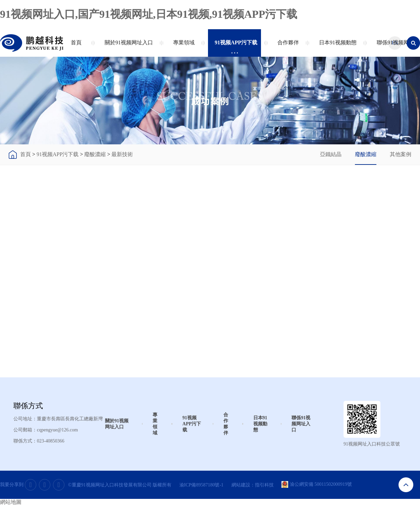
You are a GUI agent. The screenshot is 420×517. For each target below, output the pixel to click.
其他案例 (401, 154)
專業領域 (182, 46)
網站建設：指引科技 (253, 485)
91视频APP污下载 (234, 46)
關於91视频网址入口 (127, 46)
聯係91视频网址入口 (301, 424)
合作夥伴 (287, 46)
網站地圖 (11, 502)
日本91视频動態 (336, 46)
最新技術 (122, 154)
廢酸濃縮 (95, 154)
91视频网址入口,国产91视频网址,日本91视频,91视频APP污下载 (149, 14)
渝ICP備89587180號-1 (201, 485)
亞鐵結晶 (331, 154)
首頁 (76, 46)
